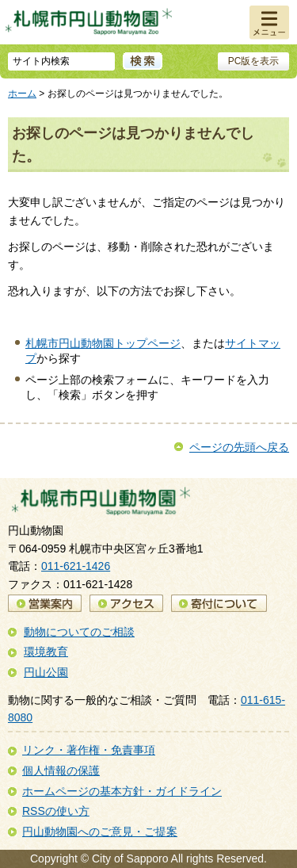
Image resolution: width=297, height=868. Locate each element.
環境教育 (46, 652)
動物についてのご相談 (79, 632)
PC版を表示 (254, 61)
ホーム (22, 94)
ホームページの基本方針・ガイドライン (122, 791)
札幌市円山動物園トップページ (103, 343)
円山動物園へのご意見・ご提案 (100, 832)
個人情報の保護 (61, 770)
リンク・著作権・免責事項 (89, 750)
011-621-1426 (76, 566)
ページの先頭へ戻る (239, 447)
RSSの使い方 (56, 811)
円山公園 (46, 672)
